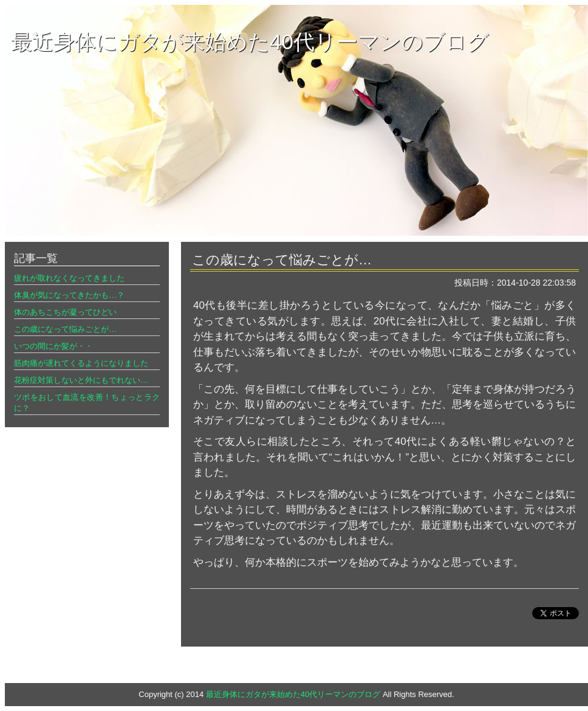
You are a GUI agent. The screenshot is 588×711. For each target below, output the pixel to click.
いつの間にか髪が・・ (53, 346)
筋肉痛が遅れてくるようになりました (81, 363)
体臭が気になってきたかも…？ (69, 295)
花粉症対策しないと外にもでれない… (81, 380)
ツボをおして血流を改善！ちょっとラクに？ (87, 403)
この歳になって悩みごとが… (65, 329)
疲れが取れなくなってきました (69, 278)
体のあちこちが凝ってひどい (65, 312)
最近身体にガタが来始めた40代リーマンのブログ (250, 42)
